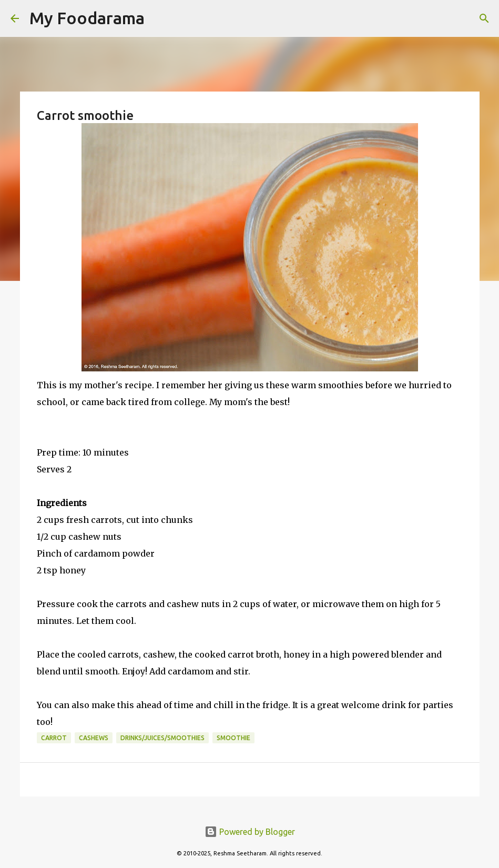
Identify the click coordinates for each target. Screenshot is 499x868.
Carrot (54, 738)
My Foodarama (87, 18)
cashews (94, 738)
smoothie (233, 738)
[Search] (159, 18)
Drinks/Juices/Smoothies (162, 738)
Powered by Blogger (250, 832)
